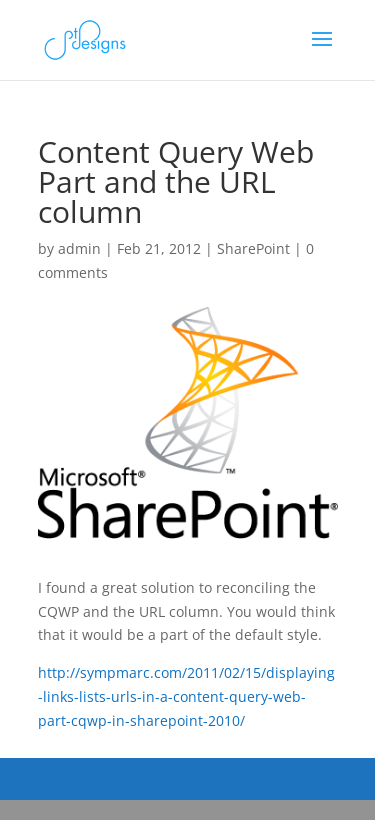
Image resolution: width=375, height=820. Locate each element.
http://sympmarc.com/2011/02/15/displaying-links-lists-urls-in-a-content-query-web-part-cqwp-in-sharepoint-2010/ (186, 696)
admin (79, 248)
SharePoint (253, 248)
